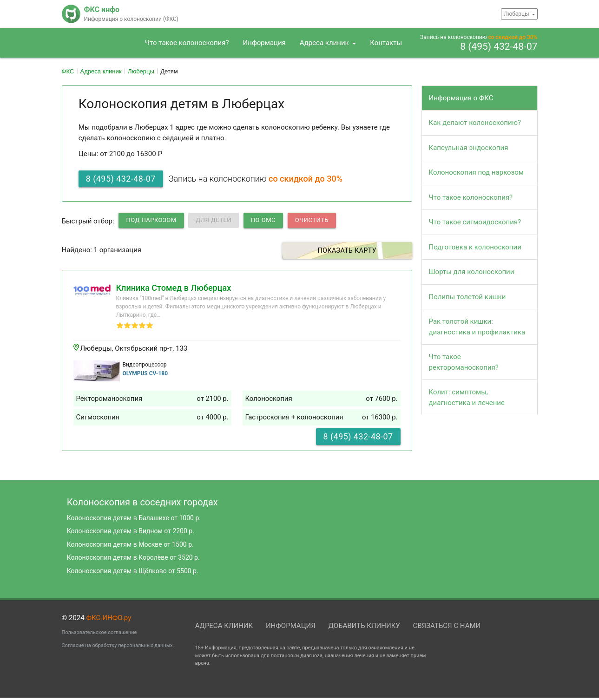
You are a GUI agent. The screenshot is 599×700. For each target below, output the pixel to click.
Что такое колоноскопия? (187, 43)
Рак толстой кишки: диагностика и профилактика (477, 327)
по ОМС (263, 220)
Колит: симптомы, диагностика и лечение (467, 397)
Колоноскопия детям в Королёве (133, 557)
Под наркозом (151, 220)
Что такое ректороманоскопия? (464, 362)
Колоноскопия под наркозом (476, 172)
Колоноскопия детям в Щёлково (133, 571)
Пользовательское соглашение (99, 632)
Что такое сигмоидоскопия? (475, 222)
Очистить (312, 220)
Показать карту (361, 250)
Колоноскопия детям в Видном (131, 531)
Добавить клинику (364, 626)
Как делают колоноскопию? (475, 123)
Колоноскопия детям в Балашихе (134, 518)
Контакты (386, 43)
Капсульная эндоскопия (469, 148)
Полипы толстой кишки (467, 297)
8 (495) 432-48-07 (499, 47)
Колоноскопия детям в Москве (130, 544)
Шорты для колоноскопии (472, 272)
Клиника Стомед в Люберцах (174, 288)
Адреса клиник (325, 43)
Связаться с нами (447, 626)
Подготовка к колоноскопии (475, 247)
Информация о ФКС (461, 98)
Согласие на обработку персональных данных (117, 645)
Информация (264, 43)
